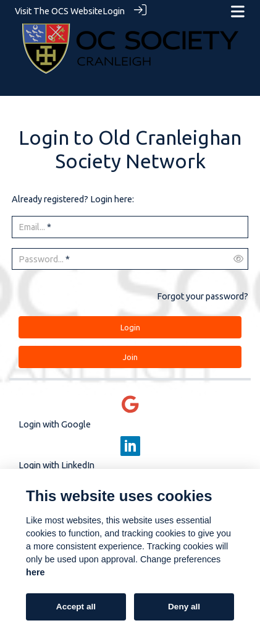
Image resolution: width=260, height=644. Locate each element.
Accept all (76, 607)
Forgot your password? (203, 296)
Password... (41, 259)
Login (114, 11)
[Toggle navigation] (238, 11)
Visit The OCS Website (59, 11)
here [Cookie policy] (35, 572)
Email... (32, 226)
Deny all (184, 607)
